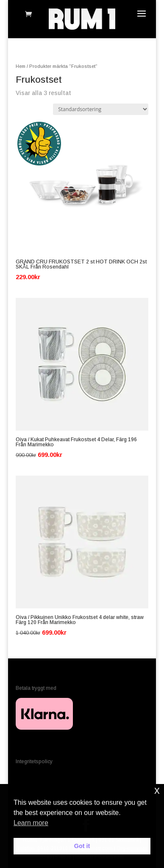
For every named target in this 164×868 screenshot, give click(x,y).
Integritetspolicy (34, 762)
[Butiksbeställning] (101, 109)
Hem (21, 66)
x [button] (157, 790)
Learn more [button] (31, 823)
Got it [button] (82, 846)
